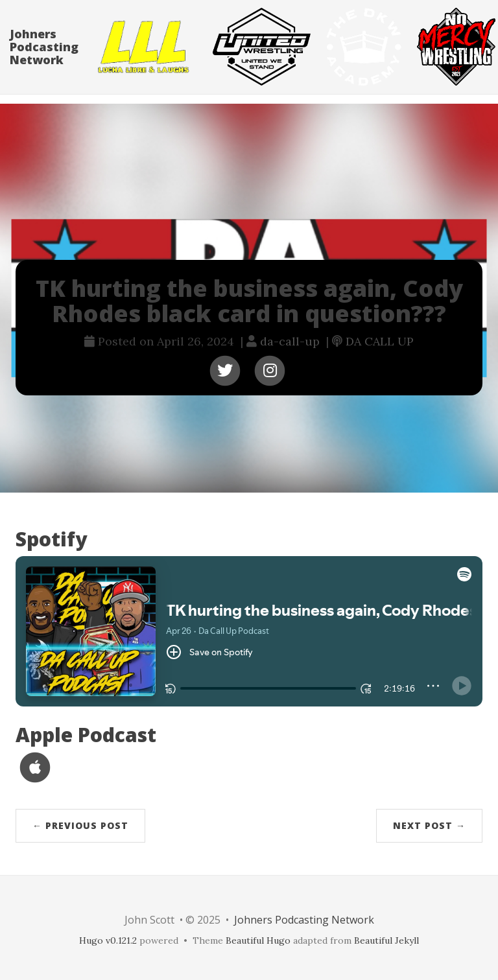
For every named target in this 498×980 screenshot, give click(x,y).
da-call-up (290, 341)
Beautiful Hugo (258, 940)
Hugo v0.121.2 (108, 940)
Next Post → (429, 825)
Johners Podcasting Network (44, 60)
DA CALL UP (380, 341)
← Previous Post (80, 825)
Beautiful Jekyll (386, 940)
